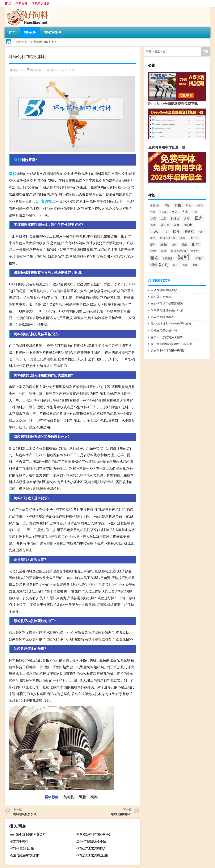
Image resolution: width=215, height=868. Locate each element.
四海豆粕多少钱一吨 (164, 330)
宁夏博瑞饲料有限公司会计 (94, 835)
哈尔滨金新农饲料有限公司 (28, 835)
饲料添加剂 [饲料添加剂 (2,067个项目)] (159, 265)
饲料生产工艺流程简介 (91, 848)
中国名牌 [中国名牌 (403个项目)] (155, 205)
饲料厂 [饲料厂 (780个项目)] (199, 258)
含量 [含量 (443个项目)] (153, 212)
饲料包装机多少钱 (25, 814)
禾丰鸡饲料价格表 (162, 317)
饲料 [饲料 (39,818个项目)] (184, 257)
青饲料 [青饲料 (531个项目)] (195, 251)
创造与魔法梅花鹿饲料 (25, 855)
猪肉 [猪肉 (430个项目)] (177, 225)
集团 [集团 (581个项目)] (163, 251)
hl (21, 70)
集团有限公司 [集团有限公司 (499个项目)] (178, 251)
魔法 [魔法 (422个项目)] (176, 265)
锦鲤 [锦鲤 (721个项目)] (153, 251)
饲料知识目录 (40, 3)
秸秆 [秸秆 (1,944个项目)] (176, 231)
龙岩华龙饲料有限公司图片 (168, 351)
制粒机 (47, 201)
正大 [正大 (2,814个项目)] (199, 218)
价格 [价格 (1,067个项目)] (178, 205)
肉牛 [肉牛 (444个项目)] (153, 238)
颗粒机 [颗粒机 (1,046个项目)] (168, 258)
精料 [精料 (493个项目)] (201, 232)
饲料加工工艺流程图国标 (93, 855)
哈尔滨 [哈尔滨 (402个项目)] (163, 212)
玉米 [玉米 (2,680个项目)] (154, 231)
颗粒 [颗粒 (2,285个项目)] (154, 258)
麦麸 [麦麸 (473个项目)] (195, 265)
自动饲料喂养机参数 (164, 290)
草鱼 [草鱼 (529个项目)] (183, 238)
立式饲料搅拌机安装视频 (167, 303)
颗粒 (13, 174)
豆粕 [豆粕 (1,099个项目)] (164, 244)
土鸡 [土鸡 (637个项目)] (174, 212)
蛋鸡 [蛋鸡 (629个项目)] (153, 245)
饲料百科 (21, 3)
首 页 (8, 3)
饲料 (18, 160)
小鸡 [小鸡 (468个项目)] (195, 212)
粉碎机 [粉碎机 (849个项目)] (189, 232)
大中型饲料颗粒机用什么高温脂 (171, 344)
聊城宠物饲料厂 (121, 814)
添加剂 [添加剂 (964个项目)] (165, 225)
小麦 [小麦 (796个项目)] (153, 218)
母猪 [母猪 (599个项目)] (153, 225)
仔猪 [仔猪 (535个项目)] (167, 205)
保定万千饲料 (19, 841)
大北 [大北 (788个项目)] (185, 212)
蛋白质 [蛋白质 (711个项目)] (194, 238)
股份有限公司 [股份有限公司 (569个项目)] (168, 238)
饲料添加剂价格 (161, 297)
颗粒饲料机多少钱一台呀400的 (171, 324)
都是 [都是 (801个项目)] (184, 244)
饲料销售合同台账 (22, 848)
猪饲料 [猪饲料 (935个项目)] (188, 225)
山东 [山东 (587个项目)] (163, 219)
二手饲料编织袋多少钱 (91, 841)
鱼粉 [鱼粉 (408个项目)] (185, 265)
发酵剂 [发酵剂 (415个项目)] (200, 205)
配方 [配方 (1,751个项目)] (195, 244)
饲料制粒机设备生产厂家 (167, 310)
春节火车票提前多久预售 (167, 337)
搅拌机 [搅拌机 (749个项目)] (175, 218)
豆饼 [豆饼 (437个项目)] (174, 245)
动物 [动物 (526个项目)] (189, 205)
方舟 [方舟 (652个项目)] (187, 219)
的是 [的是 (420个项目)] (165, 232)
